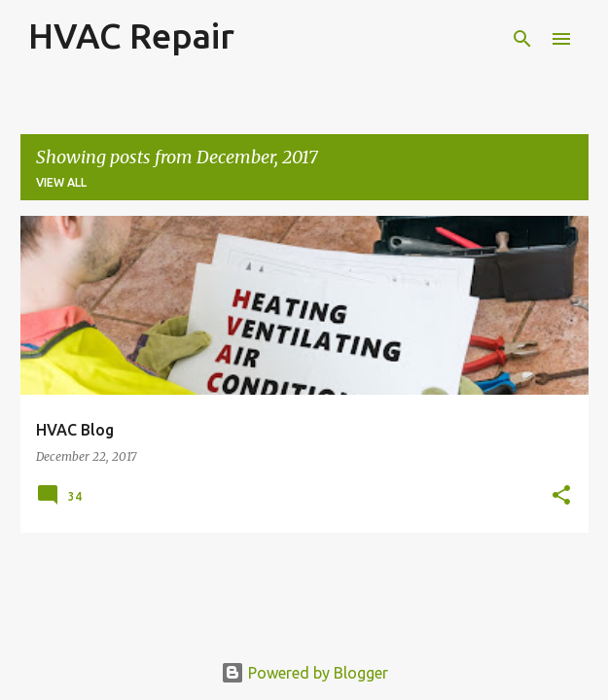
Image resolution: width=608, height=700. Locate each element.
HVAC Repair (131, 35)
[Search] (522, 39)
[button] (561, 496)
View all (61, 182)
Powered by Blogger (304, 673)
